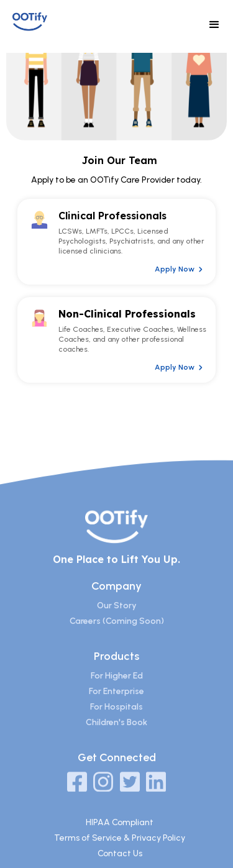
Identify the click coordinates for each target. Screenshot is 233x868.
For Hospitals (116, 717)
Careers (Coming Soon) (117, 632)
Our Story (117, 616)
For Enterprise (116, 702)
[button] (214, 25)
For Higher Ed (117, 686)
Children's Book (116, 733)
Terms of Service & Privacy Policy (120, 848)
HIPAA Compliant (120, 832)
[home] (42, 22)
